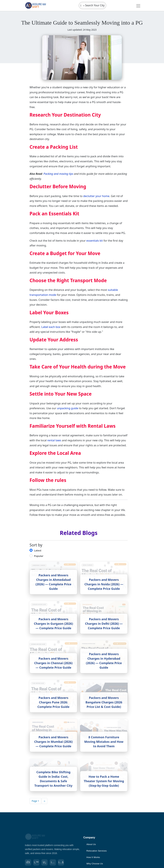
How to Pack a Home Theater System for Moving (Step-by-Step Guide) (104, 781)
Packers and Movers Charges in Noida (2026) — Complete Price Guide (104, 584)
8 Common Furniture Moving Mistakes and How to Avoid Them (104, 742)
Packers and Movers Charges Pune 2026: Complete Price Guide (54, 702)
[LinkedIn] (45, 863)
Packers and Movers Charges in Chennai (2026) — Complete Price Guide (53, 663)
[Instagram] (54, 863)
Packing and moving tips (58, 174)
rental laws (54, 440)
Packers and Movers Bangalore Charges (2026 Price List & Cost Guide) (104, 702)
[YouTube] (63, 863)
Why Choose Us (95, 864)
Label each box (51, 327)
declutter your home (96, 196)
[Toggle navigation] (138, 6)
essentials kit (95, 241)
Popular (39, 556)
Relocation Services (97, 851)
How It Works (93, 857)
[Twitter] (37, 863)
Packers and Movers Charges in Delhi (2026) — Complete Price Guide (104, 624)
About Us (91, 844)
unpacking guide (68, 408)
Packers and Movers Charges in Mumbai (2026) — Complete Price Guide (53, 742)
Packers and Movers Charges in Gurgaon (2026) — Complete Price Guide (53, 624)
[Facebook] (28, 863)
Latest (38, 550)
